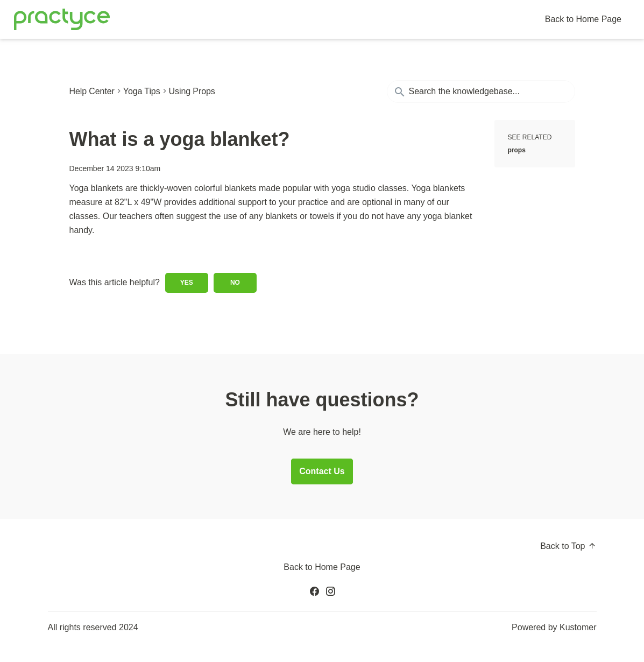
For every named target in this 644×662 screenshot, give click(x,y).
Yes (187, 283)
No (235, 283)
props (517, 150)
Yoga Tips (142, 91)
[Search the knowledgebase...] (481, 91)
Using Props (192, 91)
